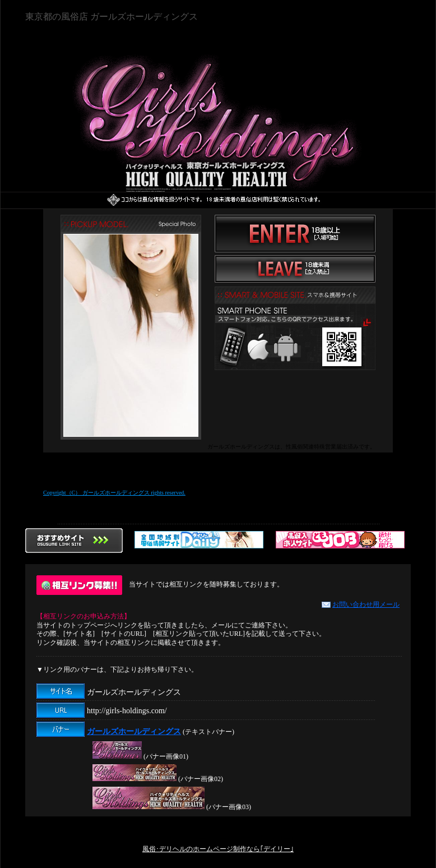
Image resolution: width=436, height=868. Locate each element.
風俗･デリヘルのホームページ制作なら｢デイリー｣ (218, 849)
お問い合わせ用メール (361, 604)
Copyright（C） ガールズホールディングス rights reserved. (114, 493)
